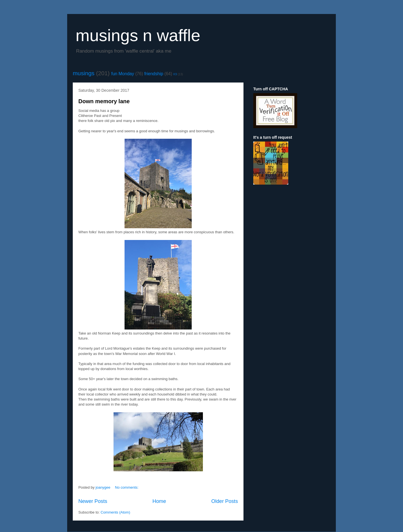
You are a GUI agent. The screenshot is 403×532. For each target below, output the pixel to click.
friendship (154, 74)
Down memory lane (104, 101)
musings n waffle (138, 35)
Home (159, 501)
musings (84, 73)
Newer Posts (93, 501)
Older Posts (225, 501)
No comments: (127, 487)
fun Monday (123, 74)
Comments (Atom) (115, 512)
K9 (175, 74)
